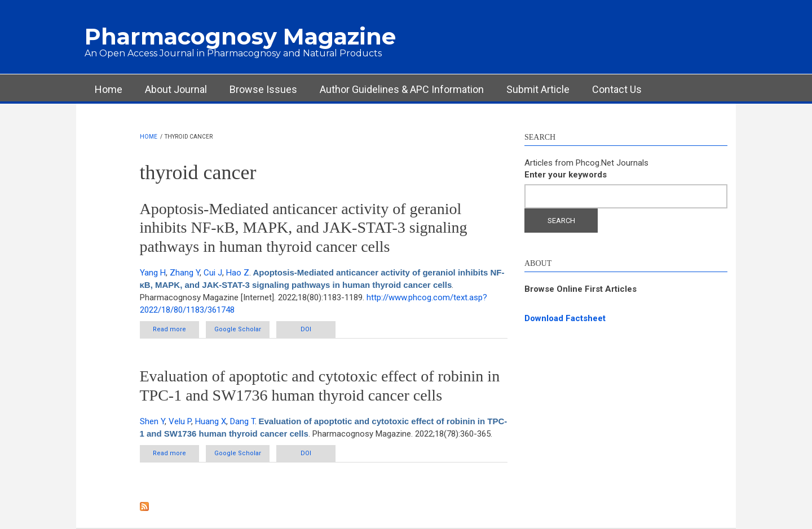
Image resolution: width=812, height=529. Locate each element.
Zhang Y (185, 273)
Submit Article (538, 89)
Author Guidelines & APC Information (402, 89)
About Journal (176, 89)
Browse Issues (263, 89)
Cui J (213, 273)
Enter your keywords (566, 175)
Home (109, 89)
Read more (176, 332)
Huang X (211, 421)
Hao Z (238, 273)
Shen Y (152, 421)
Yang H (153, 273)
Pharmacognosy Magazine (240, 36)
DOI (306, 329)
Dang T (242, 421)
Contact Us (617, 89)
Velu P (180, 421)
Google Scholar (238, 329)
